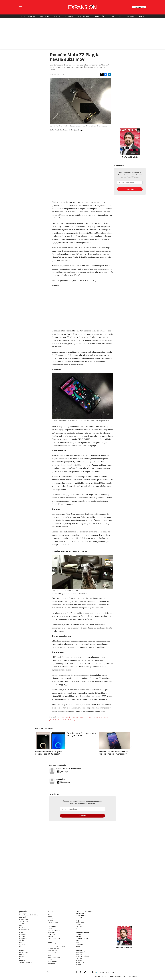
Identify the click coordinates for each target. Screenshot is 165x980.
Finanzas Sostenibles (84, 911)
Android (98, 717)
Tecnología (99, 16)
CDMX (22, 941)
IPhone (106, 717)
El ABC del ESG (82, 915)
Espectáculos (24, 952)
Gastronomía (81, 952)
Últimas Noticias (28, 16)
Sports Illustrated (82, 933)
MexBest (79, 950)
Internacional (84, 16)
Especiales (80, 929)
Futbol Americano (83, 938)
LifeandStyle (24, 929)
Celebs (50, 921)
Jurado (79, 964)
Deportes (51, 932)
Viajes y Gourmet (26, 962)
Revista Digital (139, 7)
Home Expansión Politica (29, 915)
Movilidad (51, 964)
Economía (69, 16)
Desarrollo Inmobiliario (56, 946)
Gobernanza (52, 962)
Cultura (50, 911)
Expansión (61, 779)
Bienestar (80, 960)
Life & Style (52, 926)
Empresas (44, 16)
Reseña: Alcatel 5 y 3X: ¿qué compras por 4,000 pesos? (48, 753)
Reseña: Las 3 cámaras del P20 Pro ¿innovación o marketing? (113, 753)
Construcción (53, 944)
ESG (121, 16)
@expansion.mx (85, 972)
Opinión (22, 945)
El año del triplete (130, 157)
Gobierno (23, 935)
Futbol (78, 934)
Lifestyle (79, 944)
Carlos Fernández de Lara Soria (69, 769)
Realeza (22, 954)
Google (52, 720)
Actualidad (80, 923)
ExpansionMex (90, 972)
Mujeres (131, 16)
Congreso (23, 939)
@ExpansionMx (65, 782)
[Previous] (54, 570)
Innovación (80, 913)
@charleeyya (78, 130)
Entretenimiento (54, 930)
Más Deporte (81, 942)
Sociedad (23, 947)
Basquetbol (80, 940)
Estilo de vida (53, 923)
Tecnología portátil (78, 717)
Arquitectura (52, 950)
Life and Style (145, 16)
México (22, 937)
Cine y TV (51, 934)
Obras (111, 16)
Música (50, 936)
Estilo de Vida (81, 962)
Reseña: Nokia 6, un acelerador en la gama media (82, 734)
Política (57, 16)
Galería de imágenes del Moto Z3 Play (70, 551)
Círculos (22, 956)
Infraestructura (53, 948)
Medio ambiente (54, 958)
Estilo (50, 928)
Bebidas (79, 954)
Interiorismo (52, 952)
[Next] (111, 570)
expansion (95, 972)
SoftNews (71, 720)
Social (50, 960)
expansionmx (78, 972)
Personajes (80, 958)
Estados (22, 943)
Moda (21, 958)
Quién (21, 951)
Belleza (22, 960)
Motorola (89, 717)
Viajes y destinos (83, 956)
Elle (49, 915)
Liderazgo (80, 925)
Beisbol (79, 936)
